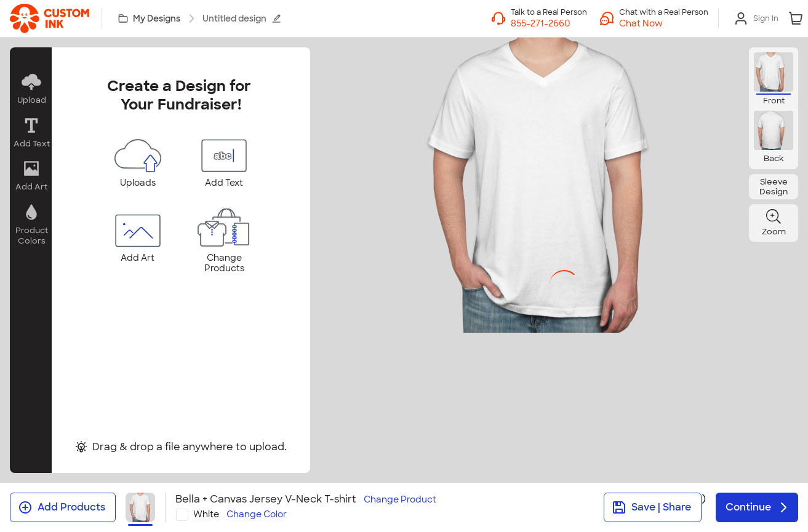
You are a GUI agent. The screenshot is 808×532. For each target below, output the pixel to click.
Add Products (62, 507)
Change (400, 500)
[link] (50, 18)
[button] (664, 23)
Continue (758, 507)
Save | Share (651, 507)
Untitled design (242, 18)
